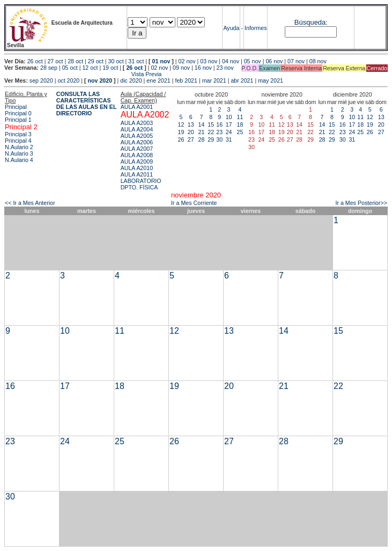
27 (191, 139)
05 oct (70, 68)
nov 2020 (100, 80)
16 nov (203, 68)
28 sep (49, 68)
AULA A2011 (137, 174)
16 (219, 124)
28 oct (75, 61)
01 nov (161, 61)
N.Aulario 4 (19, 160)
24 (229, 132)
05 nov (253, 61)
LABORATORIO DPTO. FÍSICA (141, 184)
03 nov (209, 61)
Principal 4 (18, 141)
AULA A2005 (137, 136)
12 (181, 124)
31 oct (136, 61)
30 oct (116, 61)
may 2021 (271, 80)
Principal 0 (18, 113)
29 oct (96, 61)
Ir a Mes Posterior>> (361, 203)
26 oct (35, 61)
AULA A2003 (137, 123)
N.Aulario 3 (19, 153)
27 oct (55, 61)
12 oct (90, 68)
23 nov (225, 68)
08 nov (318, 61)
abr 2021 (242, 80)
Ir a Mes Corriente (194, 203)
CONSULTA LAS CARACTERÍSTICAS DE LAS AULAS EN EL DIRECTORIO (87, 104)
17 (229, 124)
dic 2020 (131, 80)
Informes (256, 28)
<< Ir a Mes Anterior (30, 203)
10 (229, 117)
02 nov (187, 61)
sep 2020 (41, 80)
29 (211, 139)
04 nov (231, 61)
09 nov (181, 68)
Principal (16, 107)
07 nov (296, 61)
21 (202, 132)
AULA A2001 (137, 107)
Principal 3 (18, 134)
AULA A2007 (137, 149)
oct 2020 (68, 80)
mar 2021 (214, 80)
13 (191, 124)
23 (219, 132)
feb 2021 (186, 80)
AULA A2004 (137, 129)
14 (202, 124)
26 (181, 139)
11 (240, 117)
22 (211, 132)
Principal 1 (18, 120)
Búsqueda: (311, 22)
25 (240, 132)
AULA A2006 (137, 142)
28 (202, 139)
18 (240, 124)
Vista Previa (83, 74)
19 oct (110, 68)
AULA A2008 (137, 155)
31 (229, 139)
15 (211, 124)
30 (219, 139)
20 (191, 132)
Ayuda (231, 28)
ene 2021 (158, 80)
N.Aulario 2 (19, 147)
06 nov (274, 61)
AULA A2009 (137, 161)
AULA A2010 (137, 168)
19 (181, 132)
